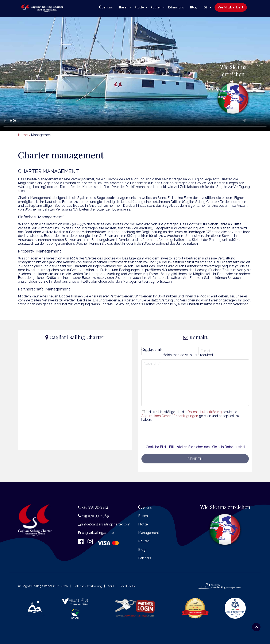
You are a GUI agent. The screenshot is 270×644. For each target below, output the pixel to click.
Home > (24, 135)
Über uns (106, 7)
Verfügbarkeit (231, 7)
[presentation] (195, 437)
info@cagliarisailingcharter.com (106, 524)
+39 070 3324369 (95, 516)
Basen (124, 7)
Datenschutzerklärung (205, 412)
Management (149, 533)
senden (195, 459)
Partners (145, 558)
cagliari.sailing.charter (98, 533)
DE (206, 7)
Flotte (139, 7)
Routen (156, 7)
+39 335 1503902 (95, 507)
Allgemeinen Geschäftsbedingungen (170, 416)
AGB (112, 586)
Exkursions (176, 7)
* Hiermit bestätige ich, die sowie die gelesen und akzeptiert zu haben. (190, 416)
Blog (194, 7)
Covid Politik (129, 586)
